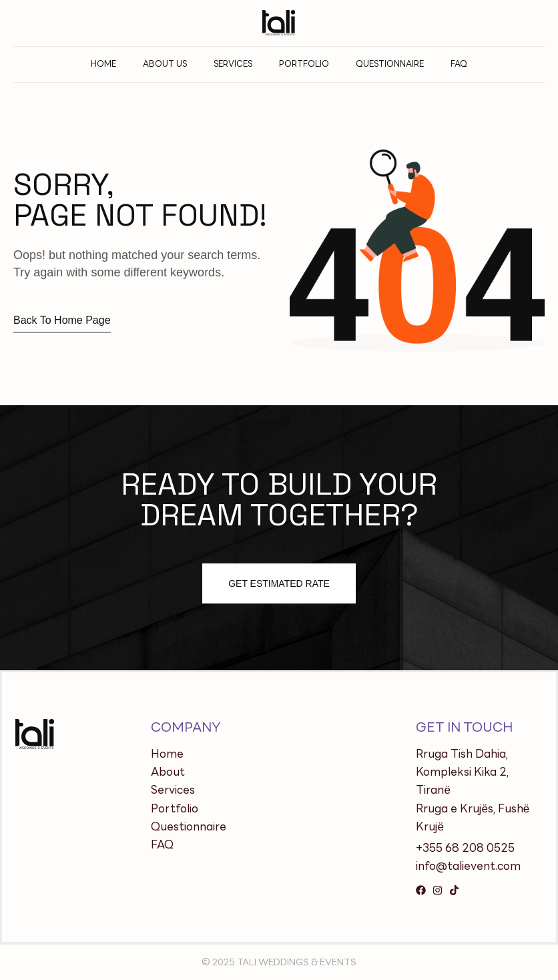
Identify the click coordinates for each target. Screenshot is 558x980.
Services (233, 64)
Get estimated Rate (279, 583)
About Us (165, 64)
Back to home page (62, 320)
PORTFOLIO (304, 64)
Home (103, 64)
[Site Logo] (279, 22)
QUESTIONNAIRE (390, 64)
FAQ (459, 64)
